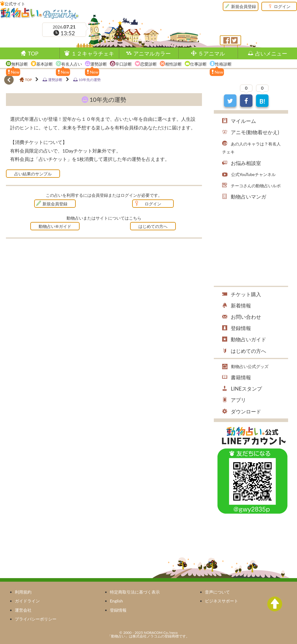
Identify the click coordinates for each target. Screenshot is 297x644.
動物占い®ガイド (55, 226)
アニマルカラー (152, 53)
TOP (33, 53)
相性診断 (173, 64)
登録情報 (118, 610)
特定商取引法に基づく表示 (135, 592)
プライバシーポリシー (36, 619)
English (116, 601)
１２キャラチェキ (93, 53)
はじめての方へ (153, 226)
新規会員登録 (244, 6)
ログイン (282, 6)
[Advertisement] (56, 289)
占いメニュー (271, 53)
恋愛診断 (148, 64)
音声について (217, 592)
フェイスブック (227, 40)
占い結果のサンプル (33, 174)
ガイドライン (27, 601)
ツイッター (234, 40)
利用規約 (23, 592)
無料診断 (20, 64)
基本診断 (45, 64)
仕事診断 (198, 64)
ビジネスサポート (222, 601)
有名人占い (72, 64)
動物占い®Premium (40, 13)
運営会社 (23, 610)
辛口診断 (124, 64)
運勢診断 (99, 64)
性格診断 (223, 64)
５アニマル (211, 53)
